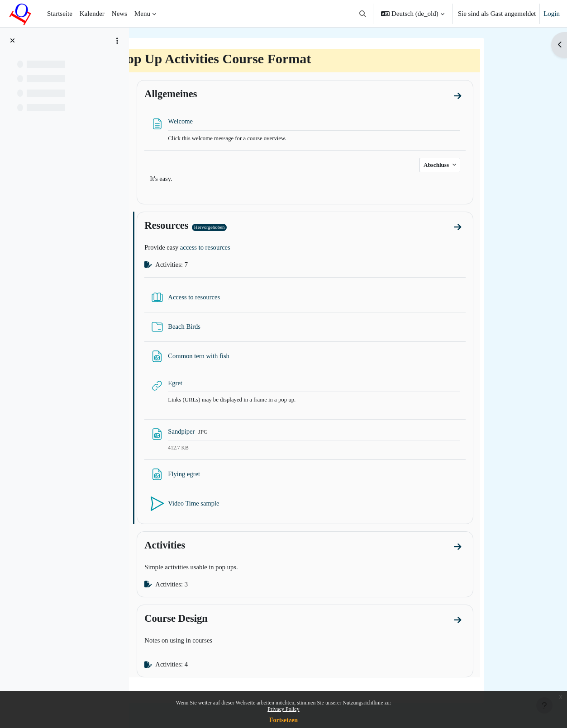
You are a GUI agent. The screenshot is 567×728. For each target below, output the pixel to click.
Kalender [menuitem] (92, 14)
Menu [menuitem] (142, 14)
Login (552, 14)
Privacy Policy (283, 709)
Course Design (221, 621)
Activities (210, 547)
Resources (211, 226)
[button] (363, 14)
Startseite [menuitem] (60, 14)
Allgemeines (215, 94)
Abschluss (482, 165)
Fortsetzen (283, 720)
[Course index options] (117, 41)
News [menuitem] (119, 14)
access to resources (252, 249)
